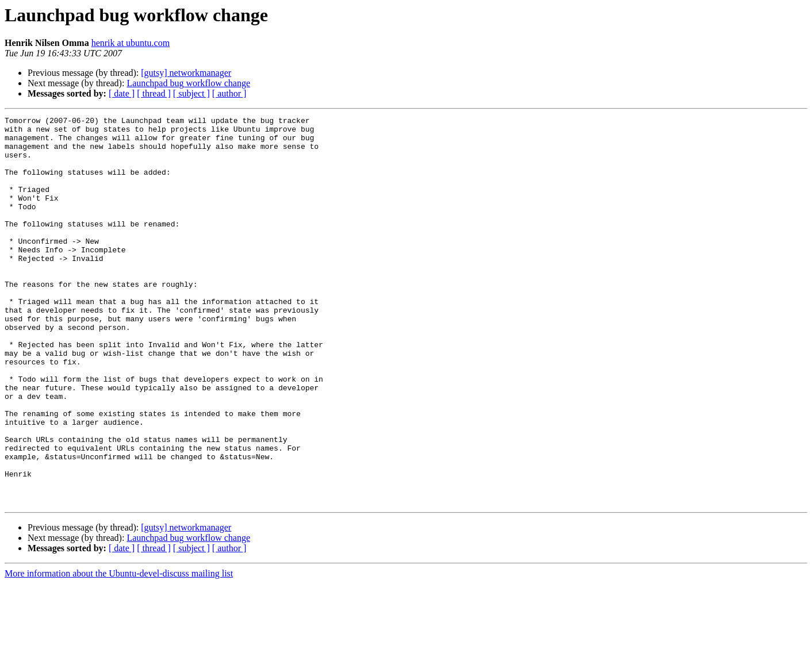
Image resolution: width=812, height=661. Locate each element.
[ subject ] (191, 93)
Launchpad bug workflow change (188, 83)
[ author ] (229, 93)
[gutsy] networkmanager (186, 73)
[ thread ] (154, 93)
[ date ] (122, 93)
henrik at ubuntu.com (131, 43)
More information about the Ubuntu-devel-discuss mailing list (119, 651)
